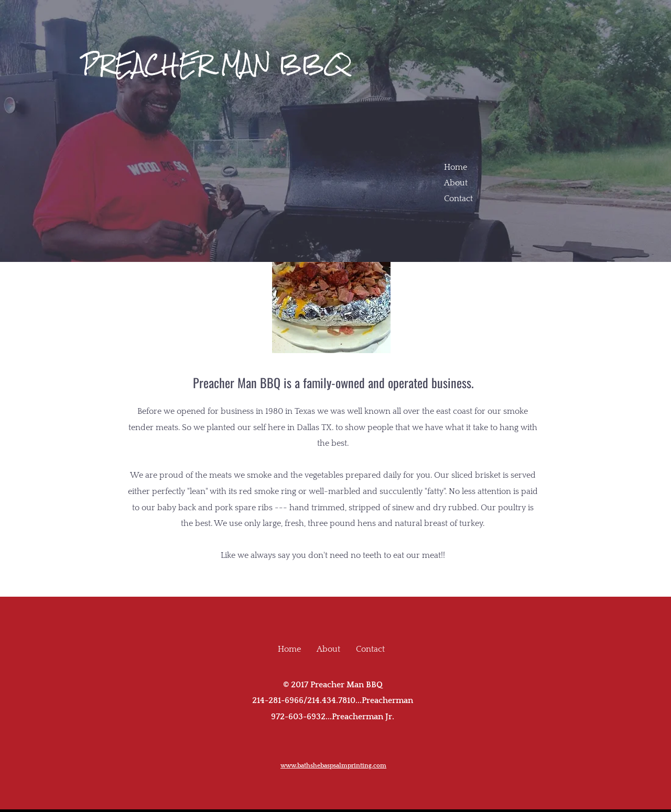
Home (456, 167)
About (456, 183)
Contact (458, 199)
